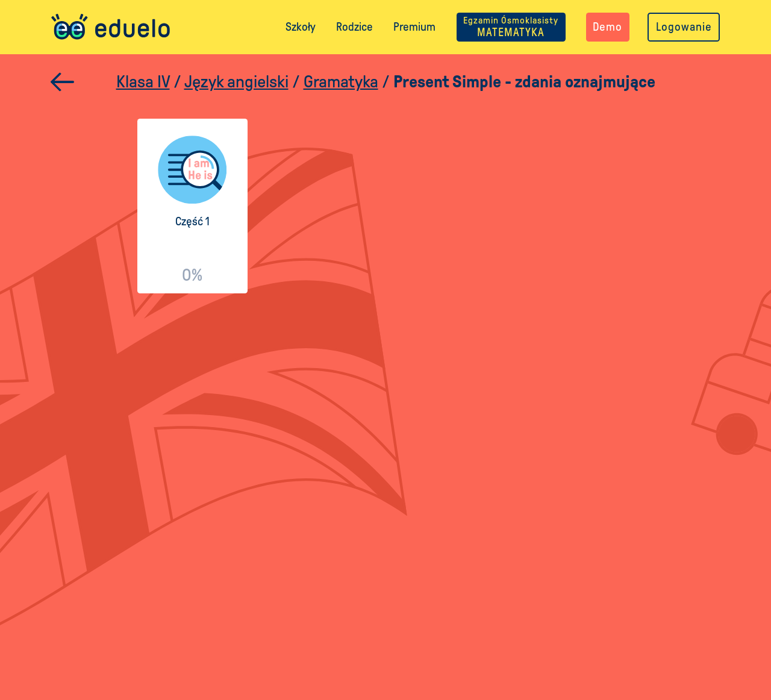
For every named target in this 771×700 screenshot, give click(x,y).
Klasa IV (143, 82)
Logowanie (684, 27)
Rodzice (354, 27)
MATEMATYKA (511, 27)
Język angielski (236, 82)
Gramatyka (341, 82)
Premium (414, 27)
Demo (607, 27)
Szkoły (301, 27)
